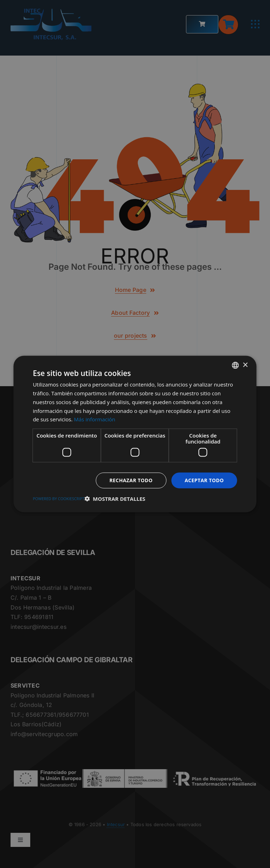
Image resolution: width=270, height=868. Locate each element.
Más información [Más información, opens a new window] (94, 419)
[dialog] (135, 434)
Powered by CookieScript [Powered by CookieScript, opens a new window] (59, 498)
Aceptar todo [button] (204, 480)
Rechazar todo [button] (131, 480)
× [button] (245, 365)
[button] (115, 498)
